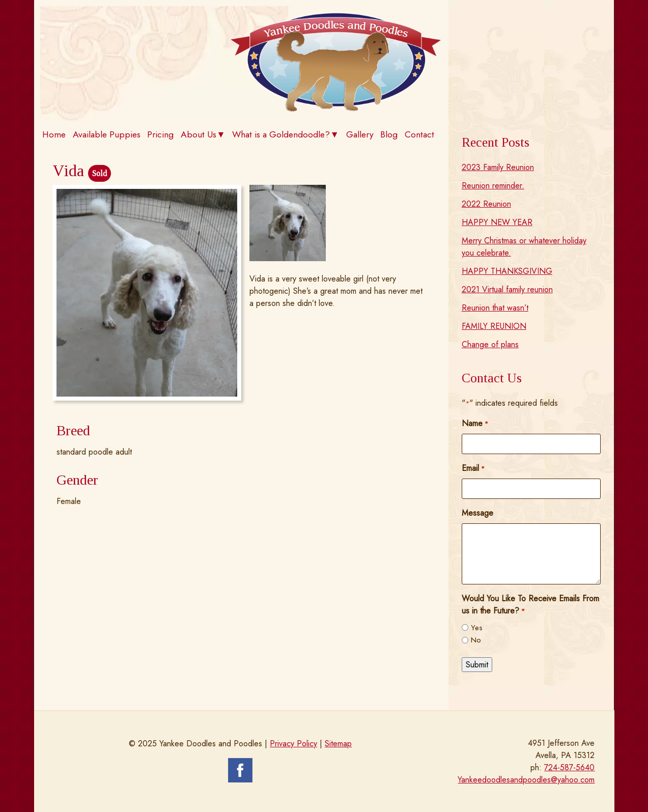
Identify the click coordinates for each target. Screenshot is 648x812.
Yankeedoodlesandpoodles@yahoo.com (526, 780)
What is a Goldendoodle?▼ (285, 134)
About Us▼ (203, 134)
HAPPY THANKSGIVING (507, 271)
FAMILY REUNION (494, 326)
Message (477, 513)
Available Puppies (107, 134)
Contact (419, 134)
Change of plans (490, 344)
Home (54, 134)
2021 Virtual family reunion (507, 289)
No (476, 640)
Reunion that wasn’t (495, 308)
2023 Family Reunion (498, 167)
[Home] (336, 109)
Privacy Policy (293, 744)
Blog (389, 134)
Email (473, 468)
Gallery (360, 134)
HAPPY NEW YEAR (497, 222)
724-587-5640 (569, 767)
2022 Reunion (486, 204)
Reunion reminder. (493, 186)
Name (475, 423)
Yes (477, 628)
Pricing (160, 134)
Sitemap (338, 744)
